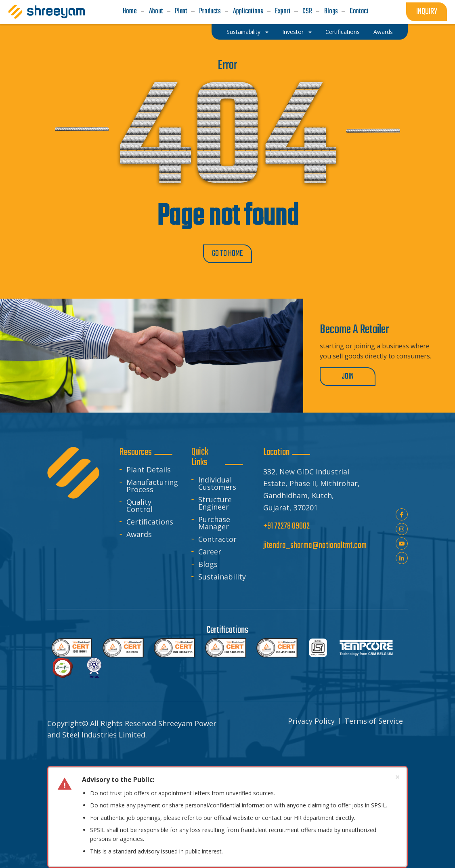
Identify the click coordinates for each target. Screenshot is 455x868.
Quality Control (139, 506)
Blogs (208, 564)
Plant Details (149, 470)
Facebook (402, 514)
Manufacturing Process (149, 486)
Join (348, 376)
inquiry (427, 12)
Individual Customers (217, 483)
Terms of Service (374, 721)
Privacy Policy (311, 721)
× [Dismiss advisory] (397, 777)
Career (210, 552)
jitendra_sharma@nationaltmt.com (315, 546)
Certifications (149, 522)
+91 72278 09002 (286, 526)
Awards (139, 534)
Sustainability (221, 577)
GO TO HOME (227, 254)
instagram (402, 529)
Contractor (217, 539)
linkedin (402, 558)
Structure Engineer (215, 503)
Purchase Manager (214, 523)
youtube (402, 544)
